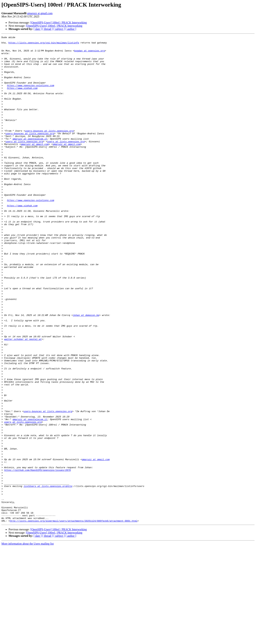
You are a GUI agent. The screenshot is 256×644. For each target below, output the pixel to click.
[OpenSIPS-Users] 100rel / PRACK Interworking (59, 23)
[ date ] (38, 29)
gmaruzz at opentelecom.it (30, 160)
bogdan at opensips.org (90, 54)
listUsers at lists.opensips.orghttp (48, 576)
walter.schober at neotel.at (23, 400)
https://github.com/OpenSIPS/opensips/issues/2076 (38, 557)
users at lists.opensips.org (24, 163)
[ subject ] (59, 29)
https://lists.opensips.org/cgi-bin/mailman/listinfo (44, 44)
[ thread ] (48, 29)
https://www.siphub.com (22, 99)
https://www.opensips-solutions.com (30, 95)
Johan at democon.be (87, 371)
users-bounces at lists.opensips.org (49, 150)
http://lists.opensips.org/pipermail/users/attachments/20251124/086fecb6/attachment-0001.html (74, 618)
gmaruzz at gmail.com (40, 13)
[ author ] (71, 29)
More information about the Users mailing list (28, 641)
